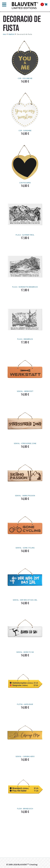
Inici (5, 34)
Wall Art (11, 34)
